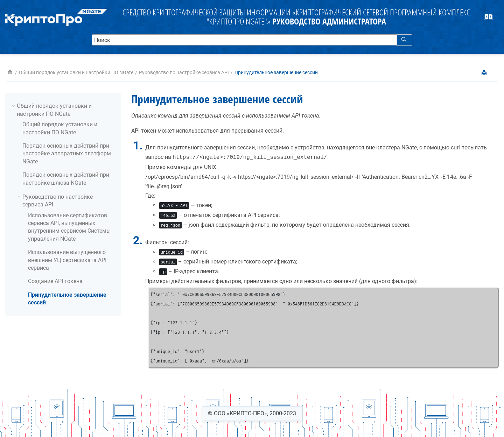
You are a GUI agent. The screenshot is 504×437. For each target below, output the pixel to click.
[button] (14, 106)
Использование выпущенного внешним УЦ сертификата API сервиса (67, 260)
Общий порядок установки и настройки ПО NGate (76, 73)
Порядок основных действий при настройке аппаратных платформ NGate (67, 154)
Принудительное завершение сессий (276, 73)
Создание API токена (55, 281)
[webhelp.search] (404, 40)
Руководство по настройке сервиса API (184, 73)
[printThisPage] (485, 73)
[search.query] (252, 40)
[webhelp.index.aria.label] (492, 19)
